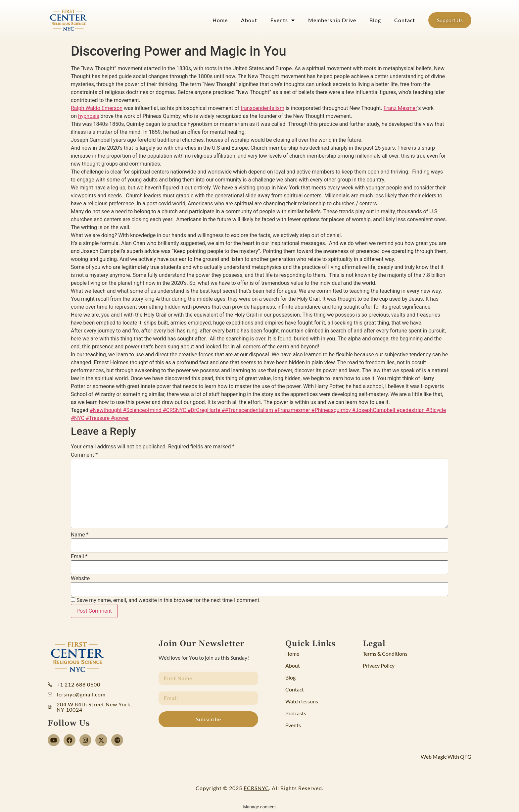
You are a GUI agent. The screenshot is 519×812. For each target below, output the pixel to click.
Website (80, 579)
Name (80, 535)
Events (283, 20)
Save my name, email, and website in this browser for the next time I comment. (169, 600)
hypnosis (89, 116)
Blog (375, 20)
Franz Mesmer (401, 108)
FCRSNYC (256, 788)
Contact (405, 20)
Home (220, 20)
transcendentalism (262, 108)
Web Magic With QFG (446, 757)
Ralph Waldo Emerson (97, 108)
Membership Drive (332, 20)
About (249, 20)
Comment (84, 455)
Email (79, 557)
